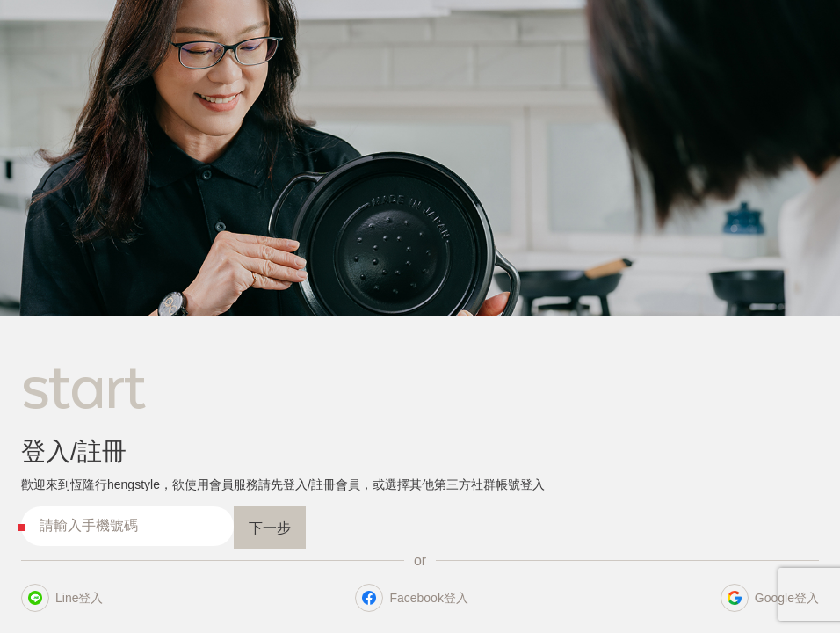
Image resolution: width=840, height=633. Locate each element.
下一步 (270, 528)
